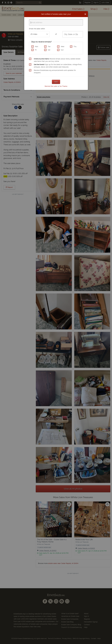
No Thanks (63, 86)
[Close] (85, 14)
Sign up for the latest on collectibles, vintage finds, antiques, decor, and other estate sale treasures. (58, 66)
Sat (49, 50)
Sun (62, 50)
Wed (62, 47)
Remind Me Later (51, 86)
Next (56, 82)
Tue (49, 47)
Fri (36, 50)
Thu (75, 47)
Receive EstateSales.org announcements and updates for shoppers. (55, 72)
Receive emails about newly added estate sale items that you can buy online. (57, 60)
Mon (37, 47)
